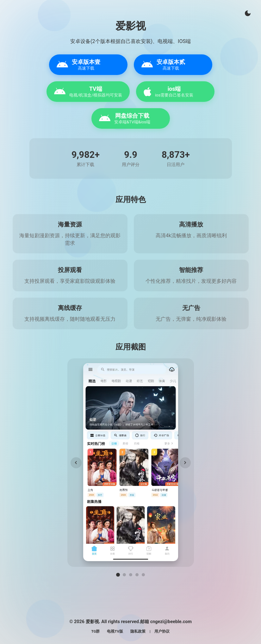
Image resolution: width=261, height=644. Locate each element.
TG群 (96, 631)
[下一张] (185, 463)
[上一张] (76, 463)
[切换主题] (248, 13)
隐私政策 (138, 631)
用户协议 (162, 631)
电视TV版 (115, 631)
